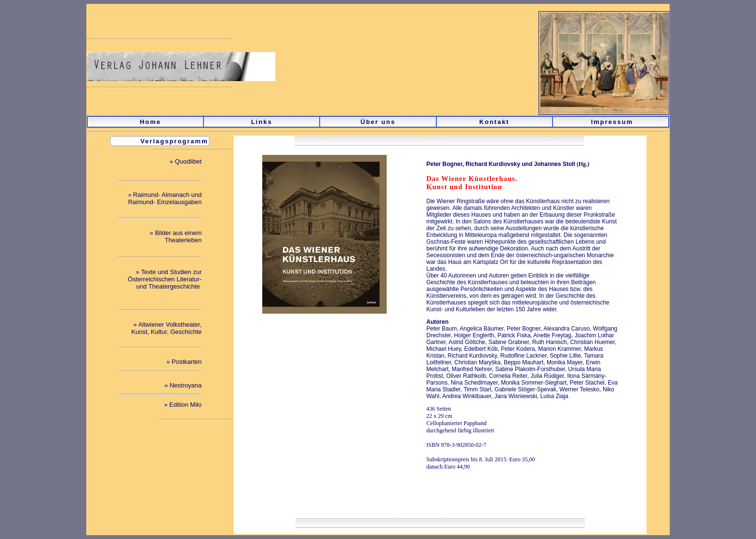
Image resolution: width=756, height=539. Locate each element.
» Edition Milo (183, 405)
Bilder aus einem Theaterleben (178, 236)
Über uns (378, 122)
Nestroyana (186, 385)
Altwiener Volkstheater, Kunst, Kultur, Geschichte (166, 328)
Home (150, 122)
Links (262, 122)
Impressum (612, 122)
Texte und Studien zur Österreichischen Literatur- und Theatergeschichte (165, 279)
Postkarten (187, 362)
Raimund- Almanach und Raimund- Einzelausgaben (165, 198)
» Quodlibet (186, 161)
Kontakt (494, 122)
